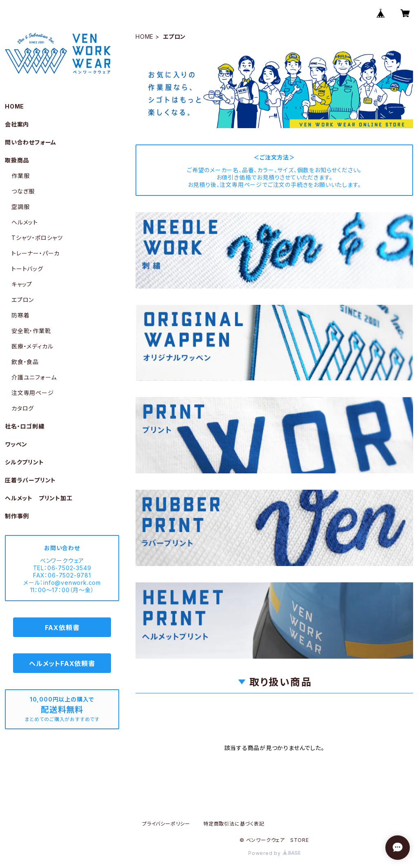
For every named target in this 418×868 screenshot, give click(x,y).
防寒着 (20, 315)
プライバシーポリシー (166, 824)
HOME (145, 37)
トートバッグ (27, 269)
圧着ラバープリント (30, 480)
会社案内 (17, 124)
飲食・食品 (25, 362)
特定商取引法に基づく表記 (234, 824)
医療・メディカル (32, 346)
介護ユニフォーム (34, 377)
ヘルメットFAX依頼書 (62, 664)
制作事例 (17, 516)
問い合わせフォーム (31, 142)
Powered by (274, 853)
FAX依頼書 (62, 628)
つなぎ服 (23, 191)
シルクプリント (24, 462)
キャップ (22, 284)
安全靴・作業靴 (31, 331)
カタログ (23, 408)
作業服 (20, 176)
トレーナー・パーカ (36, 253)
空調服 (20, 207)
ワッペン (16, 444)
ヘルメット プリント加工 (39, 498)
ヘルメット (25, 222)
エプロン (23, 300)
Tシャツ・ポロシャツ (37, 238)
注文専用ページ (33, 393)
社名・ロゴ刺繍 (25, 426)
